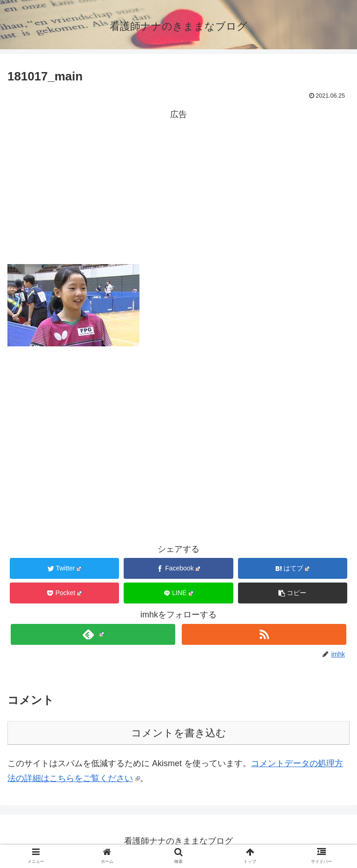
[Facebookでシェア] (178, 568)
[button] (293, 593)
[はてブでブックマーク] (293, 568)
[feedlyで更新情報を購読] (93, 634)
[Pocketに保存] (65, 593)
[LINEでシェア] (178, 593)
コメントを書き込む (179, 733)
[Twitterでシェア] (65, 568)
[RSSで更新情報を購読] (264, 634)
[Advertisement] (178, 187)
